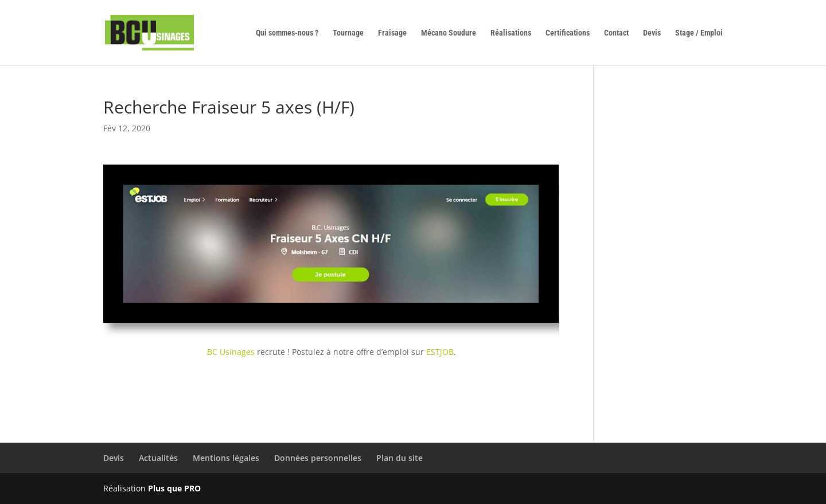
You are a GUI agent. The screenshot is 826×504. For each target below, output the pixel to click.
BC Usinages (231, 352)
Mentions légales (226, 458)
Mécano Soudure (449, 33)
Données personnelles (318, 458)
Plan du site (400, 458)
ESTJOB (440, 352)
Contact (616, 33)
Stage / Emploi (699, 33)
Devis (652, 33)
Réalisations (511, 33)
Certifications (568, 33)
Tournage (348, 33)
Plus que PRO (174, 488)
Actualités (158, 458)
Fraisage (392, 33)
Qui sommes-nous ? (287, 33)
